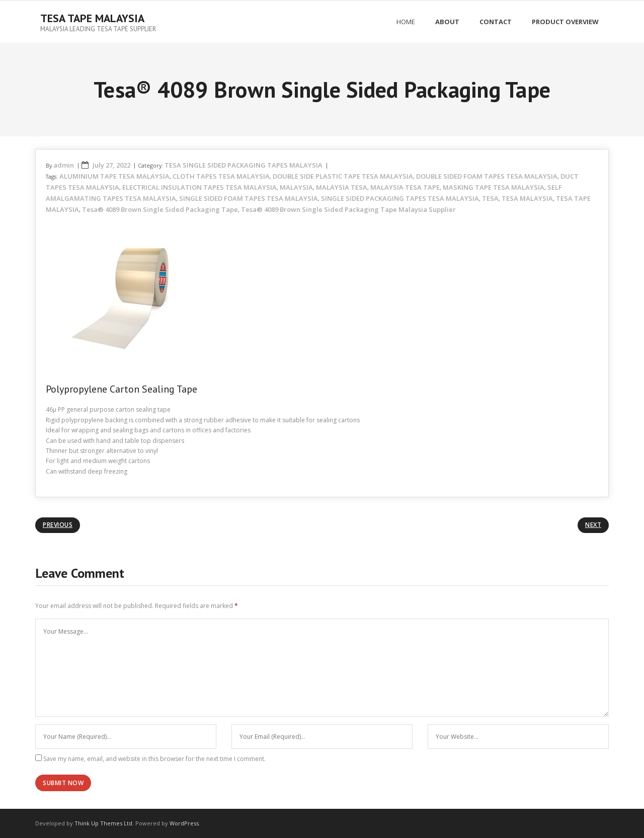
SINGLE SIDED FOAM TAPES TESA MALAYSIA (249, 198)
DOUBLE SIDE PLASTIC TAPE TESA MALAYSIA (343, 176)
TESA (490, 198)
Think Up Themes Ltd (103, 823)
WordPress (184, 823)
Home (406, 22)
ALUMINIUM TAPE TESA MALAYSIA (114, 176)
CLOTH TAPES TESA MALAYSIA (221, 176)
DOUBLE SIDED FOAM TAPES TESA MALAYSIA (487, 176)
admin (64, 165)
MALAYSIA (296, 187)
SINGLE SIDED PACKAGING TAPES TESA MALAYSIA (400, 198)
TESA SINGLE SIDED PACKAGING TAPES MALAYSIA (244, 165)
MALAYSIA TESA (342, 187)
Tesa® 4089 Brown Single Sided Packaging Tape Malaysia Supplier (348, 209)
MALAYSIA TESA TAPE (405, 187)
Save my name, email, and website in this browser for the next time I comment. (154, 759)
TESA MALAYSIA (527, 198)
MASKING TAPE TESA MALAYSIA (494, 187)
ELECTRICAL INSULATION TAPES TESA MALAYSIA (199, 187)
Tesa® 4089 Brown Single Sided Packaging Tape (160, 209)
